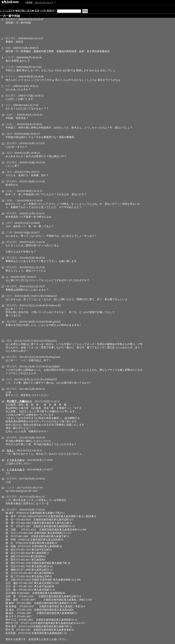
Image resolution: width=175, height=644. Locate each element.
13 (3, 143)
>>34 (8, 392)
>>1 (8, 473)
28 (3, 296)
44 (3, 497)
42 (3, 479)
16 (3, 172)
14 (3, 153)
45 (3, 510)
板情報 (29, 2)
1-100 (43, 11)
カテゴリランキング (44, 2)
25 (3, 267)
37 (3, 438)
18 (3, 191)
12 (3, 134)
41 (3, 470)
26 (3, 277)
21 (3, 223)
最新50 (50, 11)
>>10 (8, 463)
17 (3, 181)
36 (3, 401)
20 (3, 213)
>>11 (8, 147)
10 (3, 115)
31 (3, 341)
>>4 (8, 99)
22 (3, 232)
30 (3, 322)
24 (3, 258)
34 (3, 379)
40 (3, 460)
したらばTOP (7, 11)
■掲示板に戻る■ (25, 11)
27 (3, 286)
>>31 (8, 482)
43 (3, 488)
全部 (37, 11)
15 (3, 162)
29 (3, 305)
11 (3, 124)
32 (3, 357)
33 (3, 367)
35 (3, 389)
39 (3, 450)
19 (3, 201)
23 (3, 242)
